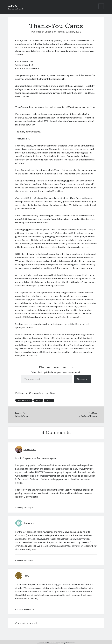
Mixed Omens (22, 416)
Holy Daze (50, 393)
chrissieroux (30, 449)
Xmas (49, 400)
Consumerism (36, 393)
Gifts (38, 400)
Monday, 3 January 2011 (69, 32)
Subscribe (82, 379)
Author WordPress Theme (48, 643)
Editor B (49, 32)
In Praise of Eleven (88, 416)
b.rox (13, 6)
